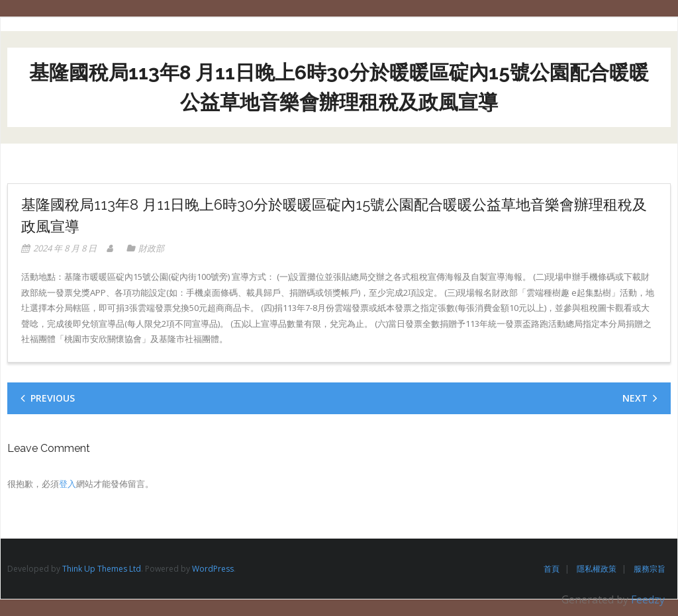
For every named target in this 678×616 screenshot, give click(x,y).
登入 (68, 484)
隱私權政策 (597, 569)
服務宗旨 (650, 569)
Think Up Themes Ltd (102, 569)
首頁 (552, 569)
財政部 (151, 248)
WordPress (213, 569)
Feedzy (648, 599)
